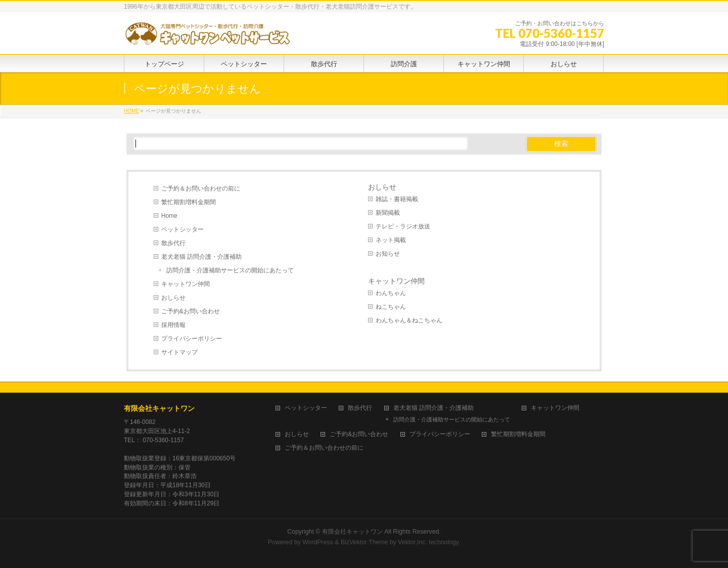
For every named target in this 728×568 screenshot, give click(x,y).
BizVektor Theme (365, 542)
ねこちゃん (391, 307)
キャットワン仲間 (186, 284)
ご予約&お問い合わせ (191, 311)
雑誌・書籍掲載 (397, 199)
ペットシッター (183, 229)
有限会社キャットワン (159, 408)
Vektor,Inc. (413, 542)
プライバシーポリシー (192, 339)
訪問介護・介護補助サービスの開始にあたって (230, 270)
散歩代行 (173, 243)
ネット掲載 (391, 240)
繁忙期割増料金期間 (189, 202)
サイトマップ (179, 352)
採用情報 (173, 325)
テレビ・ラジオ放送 (403, 226)
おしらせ (173, 298)
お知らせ (388, 254)
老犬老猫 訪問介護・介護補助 (201, 257)
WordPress (318, 542)
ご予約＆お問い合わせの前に (201, 188)
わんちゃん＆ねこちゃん (409, 320)
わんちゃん (391, 293)
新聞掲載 (388, 213)
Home (169, 216)
